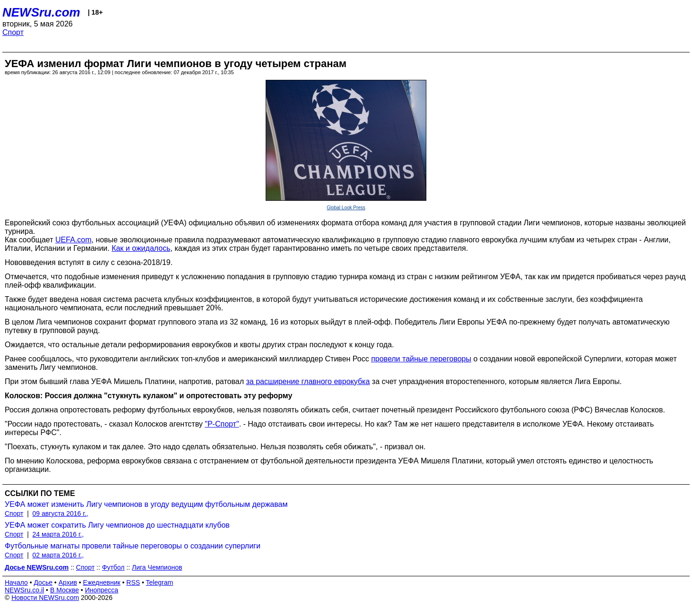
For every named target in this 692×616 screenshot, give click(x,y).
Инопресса (102, 590)
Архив (68, 582)
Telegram (160, 582)
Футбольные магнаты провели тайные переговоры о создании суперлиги (133, 546)
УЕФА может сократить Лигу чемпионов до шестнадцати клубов (117, 525)
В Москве (65, 590)
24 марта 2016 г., (58, 534)
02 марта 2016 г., (58, 555)
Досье (43, 582)
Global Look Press (346, 208)
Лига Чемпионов (157, 567)
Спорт (13, 32)
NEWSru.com (41, 12)
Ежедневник (102, 582)
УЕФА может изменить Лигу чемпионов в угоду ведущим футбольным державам (146, 504)
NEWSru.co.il (24, 590)
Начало (16, 582)
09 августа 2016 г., (61, 513)
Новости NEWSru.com (45, 598)
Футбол (113, 567)
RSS (133, 582)
